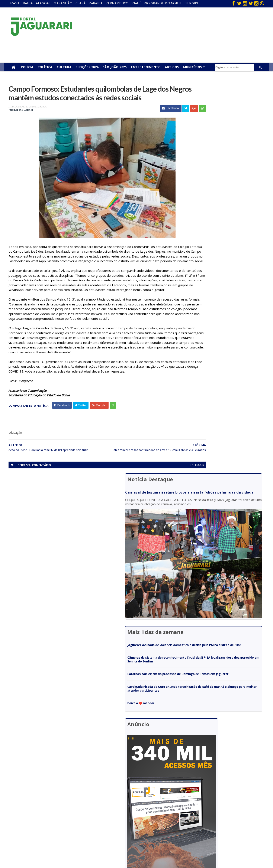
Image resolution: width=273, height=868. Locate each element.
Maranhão (63, 3)
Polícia (27, 67)
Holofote (63, 805)
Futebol (139, 817)
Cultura (64, 67)
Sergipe (192, 3)
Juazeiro (62, 817)
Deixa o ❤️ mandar (202, 289)
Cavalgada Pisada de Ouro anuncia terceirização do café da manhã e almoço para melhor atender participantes (224, 273)
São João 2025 (115, 67)
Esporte (139, 805)
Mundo (62, 823)
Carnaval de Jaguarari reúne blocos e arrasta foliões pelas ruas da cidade (219, 106)
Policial (139, 823)
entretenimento (145, 798)
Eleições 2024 (87, 67)
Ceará (81, 3)
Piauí (136, 3)
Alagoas (43, 3)
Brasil (14, 3)
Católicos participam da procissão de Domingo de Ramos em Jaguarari (223, 254)
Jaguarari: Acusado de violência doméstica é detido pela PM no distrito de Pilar (221, 217)
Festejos (140, 811)
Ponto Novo (65, 835)
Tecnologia (64, 848)
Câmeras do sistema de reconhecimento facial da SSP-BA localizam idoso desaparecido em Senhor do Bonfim (223, 236)
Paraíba (96, 3)
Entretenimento (146, 67)
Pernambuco (117, 3)
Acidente (63, 786)
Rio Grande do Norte (163, 3)
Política (45, 67)
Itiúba (61, 811)
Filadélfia (63, 798)
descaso (62, 792)
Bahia (28, 3)
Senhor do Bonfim (69, 841)
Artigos (172, 67)
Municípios (193, 67)
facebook (167, 506)
